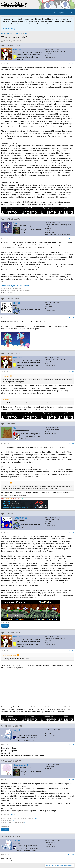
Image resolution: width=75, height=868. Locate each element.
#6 (73, 532)
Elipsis (16, 428)
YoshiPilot (6, 41)
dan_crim (17, 730)
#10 (73, 855)
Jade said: (6, 399)
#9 (73, 780)
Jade (15, 223)
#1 (73, 64)
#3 (73, 317)
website (12, 814)
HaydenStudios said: (10, 655)
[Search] (72, 13)
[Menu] (3, 13)
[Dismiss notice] (72, 19)
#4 (73, 372)
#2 (73, 238)
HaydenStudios (20, 518)
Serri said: (6, 376)
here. (14, 820)
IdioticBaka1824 (20, 765)
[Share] (70, 64)
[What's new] (68, 13)
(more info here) (9, 29)
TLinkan (17, 303)
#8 (73, 744)
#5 (73, 443)
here (36, 818)
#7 (73, 651)
